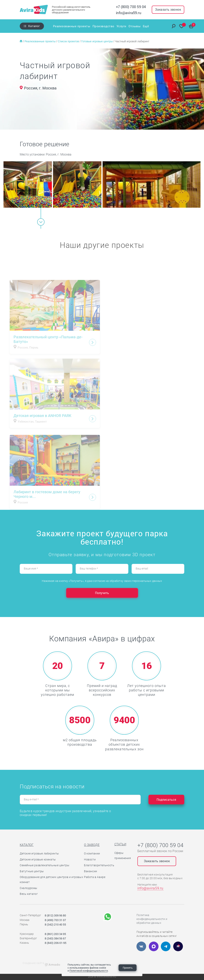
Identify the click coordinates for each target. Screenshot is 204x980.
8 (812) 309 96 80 (55, 915)
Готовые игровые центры (97, 41)
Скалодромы (29, 888)
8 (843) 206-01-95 (56, 943)
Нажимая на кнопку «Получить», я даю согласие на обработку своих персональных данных (102, 581)
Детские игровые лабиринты (39, 853)
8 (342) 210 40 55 (55, 924)
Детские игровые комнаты (38, 859)
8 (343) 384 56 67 (55, 938)
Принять (128, 968)
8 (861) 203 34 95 (55, 934)
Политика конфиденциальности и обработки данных (152, 919)
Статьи (120, 844)
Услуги (121, 26)
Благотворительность (99, 865)
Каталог (34, 26)
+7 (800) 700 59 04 (131, 7)
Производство (103, 26)
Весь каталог (29, 894)
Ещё (146, 26)
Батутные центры (32, 871)
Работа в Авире (95, 877)
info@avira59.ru (129, 13)
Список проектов (69, 41)
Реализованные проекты (71, 26)
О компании (92, 853)
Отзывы (135, 26)
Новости (90, 859)
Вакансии (91, 871)
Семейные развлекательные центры (45, 865)
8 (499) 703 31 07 (55, 920)
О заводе (92, 845)
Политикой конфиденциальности (89, 971)
